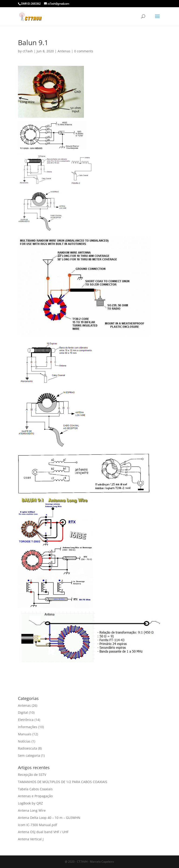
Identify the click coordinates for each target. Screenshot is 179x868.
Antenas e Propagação (35, 796)
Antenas (64, 51)
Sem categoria (29, 755)
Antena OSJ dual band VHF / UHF (43, 832)
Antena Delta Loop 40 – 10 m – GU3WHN (49, 818)
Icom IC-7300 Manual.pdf (38, 825)
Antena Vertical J (31, 839)
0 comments (84, 51)
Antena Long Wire (32, 810)
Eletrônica (26, 720)
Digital (23, 712)
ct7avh (28, 51)
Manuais (25, 734)
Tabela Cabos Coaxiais (35, 789)
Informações (28, 727)
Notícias (24, 741)
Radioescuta (28, 748)
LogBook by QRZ (30, 803)
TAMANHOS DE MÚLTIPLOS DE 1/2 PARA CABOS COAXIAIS (63, 782)
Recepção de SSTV (32, 775)
